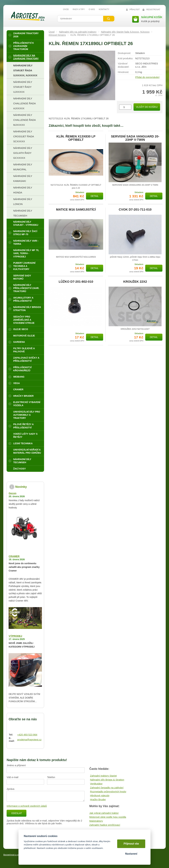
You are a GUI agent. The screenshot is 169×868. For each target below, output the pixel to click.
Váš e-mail (12, 777)
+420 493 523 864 (27, 735)
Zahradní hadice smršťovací (105, 825)
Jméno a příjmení (16, 765)
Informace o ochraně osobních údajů (27, 806)
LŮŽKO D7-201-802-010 (76, 282)
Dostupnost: (124, 53)
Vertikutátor (96, 784)
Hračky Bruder (98, 799)
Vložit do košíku (147, 107)
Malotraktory (96, 821)
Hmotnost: (123, 72)
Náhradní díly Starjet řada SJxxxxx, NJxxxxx (125, 32)
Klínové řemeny (57, 35)
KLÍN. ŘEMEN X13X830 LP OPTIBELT (76, 138)
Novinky (21, 487)
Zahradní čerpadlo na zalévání (107, 788)
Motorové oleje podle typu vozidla (108, 817)
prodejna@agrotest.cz (29, 740)
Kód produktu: (126, 58)
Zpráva (10, 789)
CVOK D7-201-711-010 (135, 210)
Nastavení (131, 854)
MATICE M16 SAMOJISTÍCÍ (76, 210)
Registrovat (153, 10)
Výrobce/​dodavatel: (124, 65)
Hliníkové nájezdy (100, 795)
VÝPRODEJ (15, 636)
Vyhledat (109, 19)
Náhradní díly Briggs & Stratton (107, 780)
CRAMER (14, 556)
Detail (95, 196)
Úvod (52, 32)
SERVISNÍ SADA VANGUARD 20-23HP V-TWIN (135, 138)
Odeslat (17, 813)
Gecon (12, 493)
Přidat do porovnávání (147, 77)
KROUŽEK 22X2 (135, 282)
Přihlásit (135, 10)
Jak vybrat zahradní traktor (104, 813)
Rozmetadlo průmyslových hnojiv (108, 792)
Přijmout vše (131, 844)
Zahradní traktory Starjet (103, 776)
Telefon (51, 777)
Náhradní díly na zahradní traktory (78, 32)
